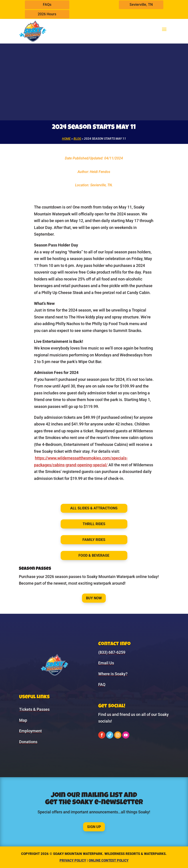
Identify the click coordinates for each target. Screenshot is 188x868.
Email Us (106, 663)
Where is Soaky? (113, 674)
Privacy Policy (73, 860)
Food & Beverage (94, 555)
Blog (77, 139)
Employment (30, 731)
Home (66, 139)
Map (23, 720)
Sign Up (94, 827)
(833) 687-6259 (112, 652)
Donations (28, 742)
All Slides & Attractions (94, 508)
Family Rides (94, 540)
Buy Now (94, 598)
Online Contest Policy (109, 860)
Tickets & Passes (34, 709)
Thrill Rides (94, 524)
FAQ (102, 684)
